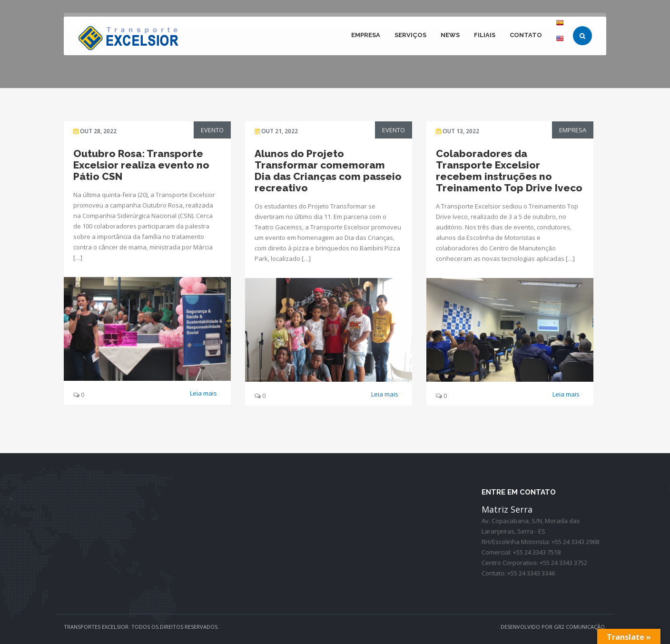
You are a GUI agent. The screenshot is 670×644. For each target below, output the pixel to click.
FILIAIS (485, 35)
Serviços (410, 35)
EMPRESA (366, 35)
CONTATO (526, 35)
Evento (212, 130)
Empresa (573, 130)
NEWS (450, 35)
